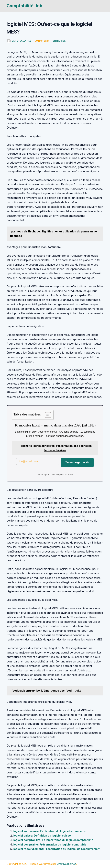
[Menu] (102, 6)
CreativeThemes (67, 864)
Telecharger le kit (77, 462)
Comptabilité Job (24, 6)
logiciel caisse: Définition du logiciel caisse (42, 836)
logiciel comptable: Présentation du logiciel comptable (50, 844)
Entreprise (59, 41)
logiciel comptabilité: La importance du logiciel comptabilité (53, 840)
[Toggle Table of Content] (46, 415)
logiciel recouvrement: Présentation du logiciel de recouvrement (57, 849)
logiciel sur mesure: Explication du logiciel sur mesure (49, 831)
